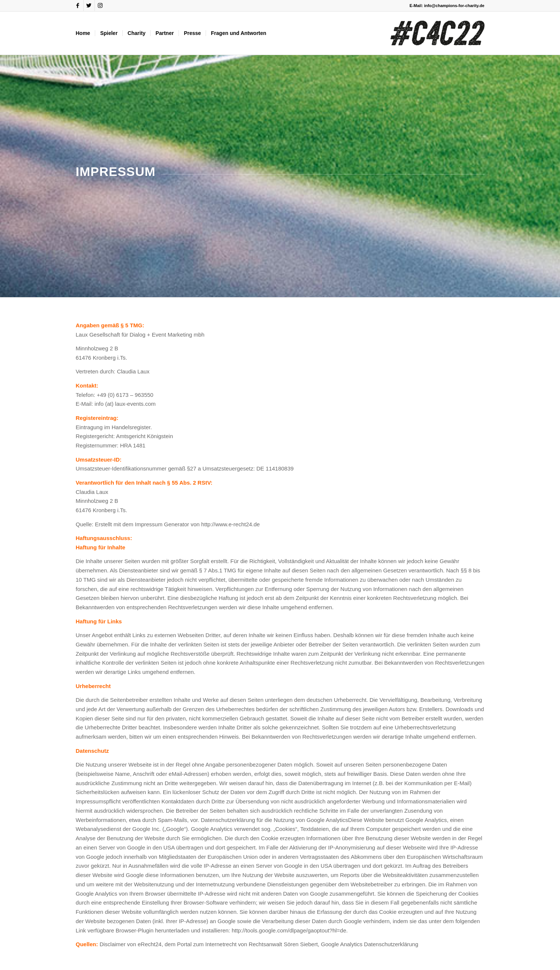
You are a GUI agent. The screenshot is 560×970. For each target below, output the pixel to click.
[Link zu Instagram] (100, 6)
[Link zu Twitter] (89, 6)
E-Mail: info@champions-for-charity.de (447, 6)
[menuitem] (83, 33)
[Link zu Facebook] (78, 6)
